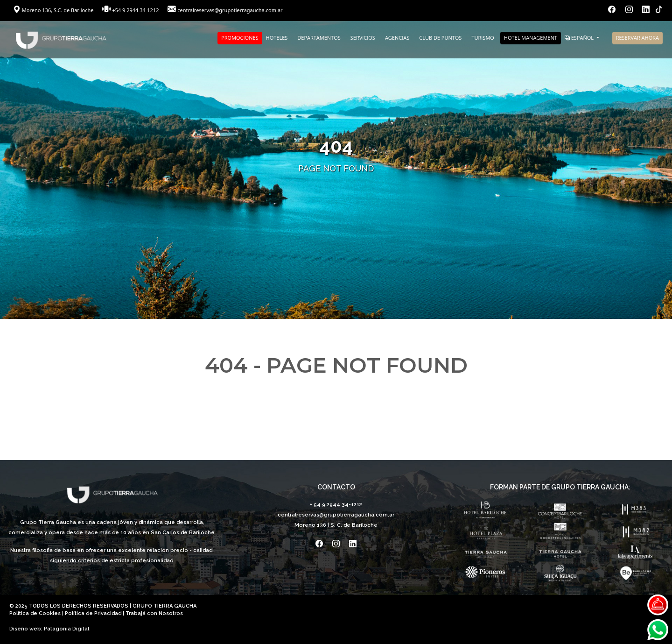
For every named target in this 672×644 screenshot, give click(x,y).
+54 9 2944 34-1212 (135, 10)
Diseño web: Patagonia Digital (49, 629)
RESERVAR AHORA (637, 38)
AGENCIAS (397, 38)
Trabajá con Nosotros (154, 613)
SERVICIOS (363, 38)
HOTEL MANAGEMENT (531, 38)
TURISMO (483, 38)
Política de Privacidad (93, 613)
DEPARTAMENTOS (319, 38)
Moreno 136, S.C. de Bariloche (54, 10)
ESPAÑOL (580, 38)
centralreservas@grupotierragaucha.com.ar (230, 10)
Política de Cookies (35, 613)
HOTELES (277, 38)
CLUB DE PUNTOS (440, 38)
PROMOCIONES (240, 38)
